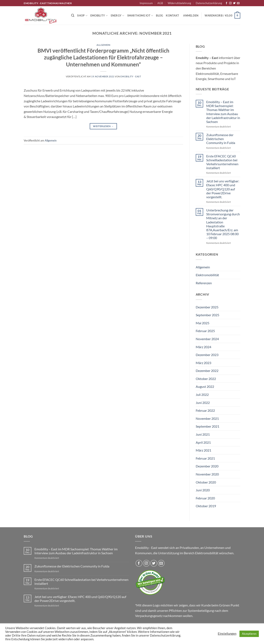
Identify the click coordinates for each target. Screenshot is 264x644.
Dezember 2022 (207, 371)
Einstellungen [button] (227, 634)
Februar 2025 (205, 331)
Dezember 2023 (207, 355)
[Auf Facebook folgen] (226, 3)
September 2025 (207, 315)
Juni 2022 (203, 403)
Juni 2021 (203, 434)
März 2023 (203, 363)
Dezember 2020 (207, 466)
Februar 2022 (205, 410)
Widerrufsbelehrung (179, 3)
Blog (159, 15)
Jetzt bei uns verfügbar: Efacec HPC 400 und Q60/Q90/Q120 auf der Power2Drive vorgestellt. (223, 189)
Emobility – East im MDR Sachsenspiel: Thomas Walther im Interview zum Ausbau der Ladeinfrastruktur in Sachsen (223, 112)
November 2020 (207, 474)
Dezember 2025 (207, 307)
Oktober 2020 (206, 482)
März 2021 (203, 450)
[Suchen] (73, 15)
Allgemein (103, 45)
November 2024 (207, 339)
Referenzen (204, 283)
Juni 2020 (203, 490)
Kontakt (172, 15)
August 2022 (205, 386)
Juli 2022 (202, 395)
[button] (191, 15)
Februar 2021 (205, 458)
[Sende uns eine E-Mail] (238, 3)
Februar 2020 (205, 498)
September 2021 (207, 426)
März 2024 (203, 347)
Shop (82, 16)
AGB (160, 3)
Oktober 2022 (206, 379)
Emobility (99, 16)
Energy (118, 16)
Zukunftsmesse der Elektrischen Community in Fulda (221, 139)
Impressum (146, 3)
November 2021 (207, 418)
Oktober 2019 (206, 506)
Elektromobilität (207, 275)
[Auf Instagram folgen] (230, 3)
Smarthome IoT (140, 16)
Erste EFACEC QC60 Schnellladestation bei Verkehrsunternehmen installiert (222, 162)
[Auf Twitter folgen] (234, 3)
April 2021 (203, 442)
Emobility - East (131, 76)
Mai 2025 (203, 323)
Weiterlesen (103, 126)
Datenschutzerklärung (209, 3)
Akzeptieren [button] (249, 634)
